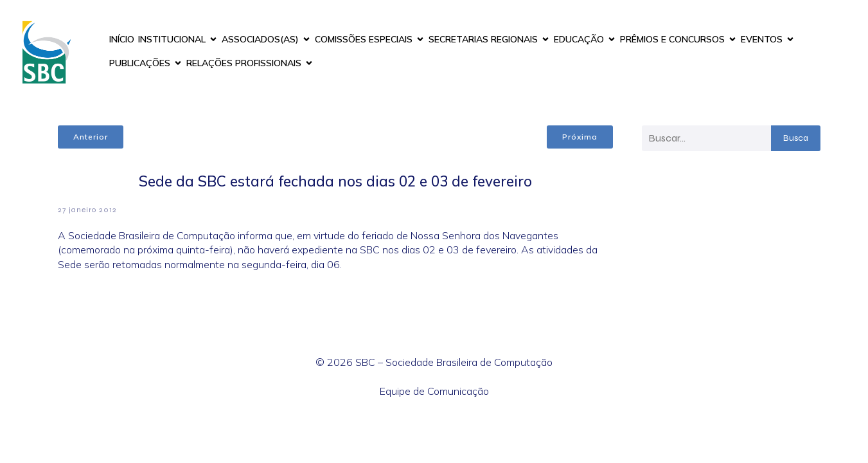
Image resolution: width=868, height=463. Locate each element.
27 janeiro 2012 (87, 210)
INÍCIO (122, 39)
